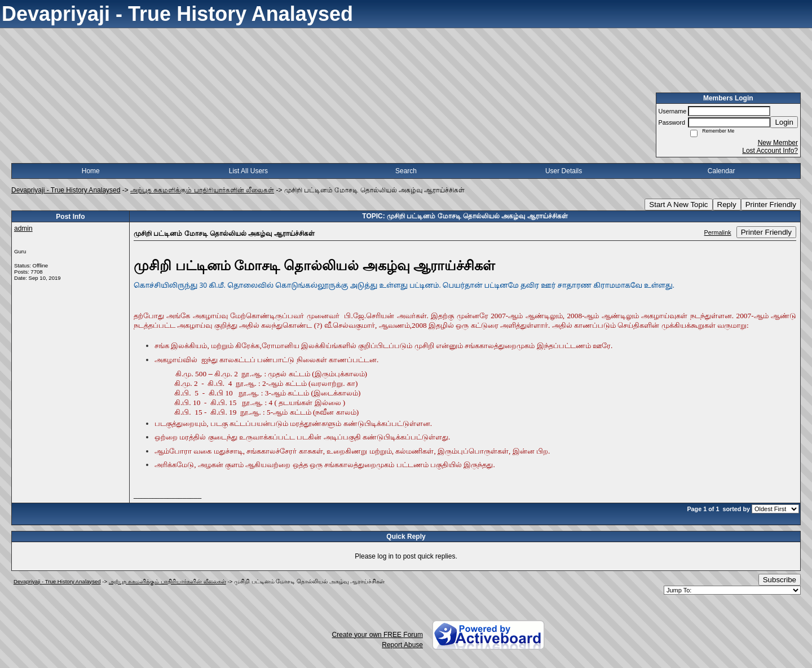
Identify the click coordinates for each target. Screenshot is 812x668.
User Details (564, 171)
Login (784, 122)
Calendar (721, 171)
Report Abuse (402, 645)
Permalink (718, 232)
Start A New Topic (678, 205)
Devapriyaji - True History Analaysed (66, 190)
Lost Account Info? (770, 151)
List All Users (248, 171)
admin (23, 228)
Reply (727, 205)
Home (91, 171)
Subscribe (780, 580)
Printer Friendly (771, 205)
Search (406, 171)
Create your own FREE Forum (378, 635)
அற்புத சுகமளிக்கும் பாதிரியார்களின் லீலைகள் (202, 190)
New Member (778, 143)
